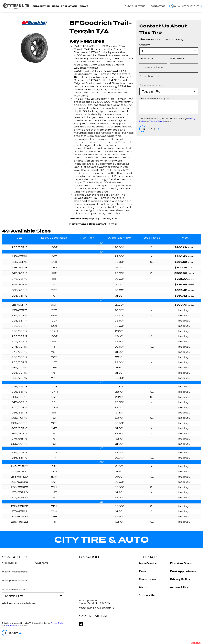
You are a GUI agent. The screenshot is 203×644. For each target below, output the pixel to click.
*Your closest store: (151, 85)
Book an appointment (185, 6)
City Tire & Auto (102, 540)
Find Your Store (181, 563)
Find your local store (95, 608)
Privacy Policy (57, 623)
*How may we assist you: (154, 99)
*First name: (147, 58)
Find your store (135, 6)
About (84, 6)
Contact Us (147, 595)
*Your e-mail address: (15, 572)
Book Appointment (183, 571)
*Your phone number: (152, 76)
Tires (55, 6)
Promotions (69, 6)
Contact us (158, 6)
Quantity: (145, 45)
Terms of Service (157, 121)
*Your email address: (152, 67)
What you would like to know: (19, 603)
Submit (149, 129)
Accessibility (179, 587)
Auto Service (41, 6)
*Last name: (177, 58)
